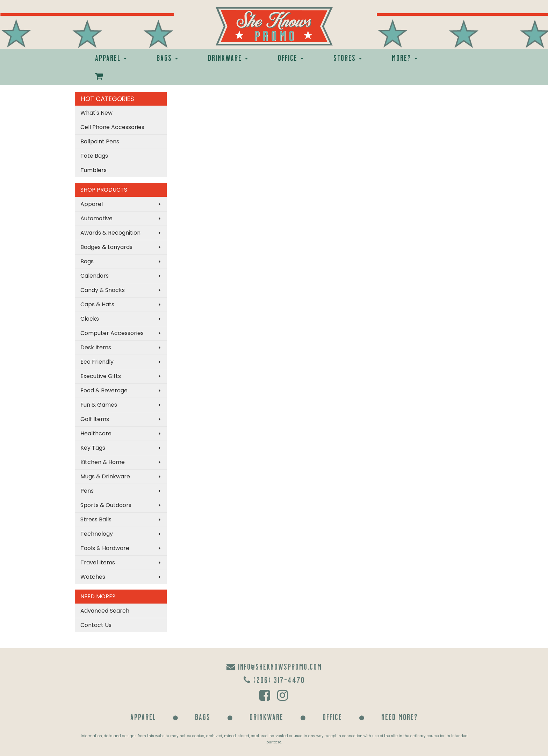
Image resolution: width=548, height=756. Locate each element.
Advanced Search (105, 611)
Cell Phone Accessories (112, 127)
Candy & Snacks (103, 290)
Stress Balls (96, 519)
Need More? (400, 717)
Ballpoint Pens (100, 141)
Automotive (96, 218)
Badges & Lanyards (106, 247)
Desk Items (96, 347)
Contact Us (96, 625)
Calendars (95, 276)
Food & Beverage (104, 390)
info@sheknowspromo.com (274, 666)
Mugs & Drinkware (105, 476)
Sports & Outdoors (106, 505)
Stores (348, 58)
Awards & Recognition (110, 233)
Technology (97, 534)
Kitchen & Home (103, 462)
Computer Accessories (112, 333)
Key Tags (93, 448)
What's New (96, 113)
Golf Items (95, 419)
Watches (93, 577)
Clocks (90, 319)
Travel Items (98, 562)
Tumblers (93, 170)
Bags (167, 58)
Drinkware (228, 58)
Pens (87, 491)
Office (291, 58)
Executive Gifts (101, 376)
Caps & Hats (97, 304)
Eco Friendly (97, 362)
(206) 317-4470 (274, 680)
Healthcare (96, 433)
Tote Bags (94, 156)
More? (405, 58)
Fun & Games (99, 405)
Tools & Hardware (105, 548)
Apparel (111, 58)
